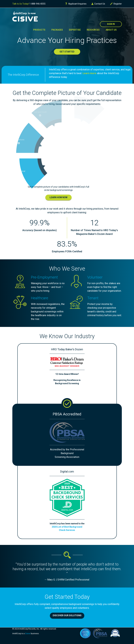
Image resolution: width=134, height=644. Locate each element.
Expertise (75, 30)
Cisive (28, 634)
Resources (93, 30)
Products (39, 30)
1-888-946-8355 (37, 4)
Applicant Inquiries (76, 4)
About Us (111, 30)
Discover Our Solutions (67, 615)
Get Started (67, 52)
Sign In (111, 24)
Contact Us (98, 4)
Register (116, 4)
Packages (57, 30)
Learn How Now (58, 197)
